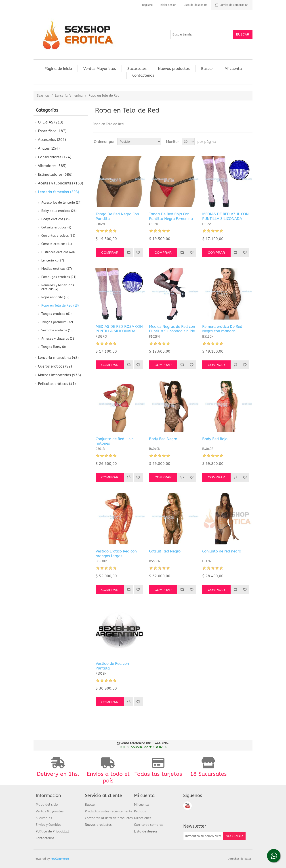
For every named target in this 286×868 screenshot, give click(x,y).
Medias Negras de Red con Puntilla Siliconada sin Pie (172, 329)
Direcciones (143, 818)
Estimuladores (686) (55, 175)
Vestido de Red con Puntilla (112, 666)
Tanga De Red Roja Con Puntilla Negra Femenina (171, 216)
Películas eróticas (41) (57, 384)
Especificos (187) (52, 131)
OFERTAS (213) (51, 122)
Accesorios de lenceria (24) (61, 203)
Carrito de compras (149, 825)
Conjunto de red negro (222, 551)
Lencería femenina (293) (59, 192)
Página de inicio (58, 69)
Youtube (187, 806)
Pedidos (140, 811)
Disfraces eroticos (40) (58, 252)
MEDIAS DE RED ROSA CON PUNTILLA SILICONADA (119, 329)
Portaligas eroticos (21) (59, 277)
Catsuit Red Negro (165, 551)
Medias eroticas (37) (57, 269)
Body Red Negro (163, 439)
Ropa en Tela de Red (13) (60, 306)
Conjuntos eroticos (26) (58, 236)
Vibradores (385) (52, 166)
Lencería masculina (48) (58, 358)
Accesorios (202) (52, 140)
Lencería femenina (69, 96)
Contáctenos (143, 75)
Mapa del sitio (47, 805)
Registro (147, 5)
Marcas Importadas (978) (59, 375)
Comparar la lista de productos (109, 818)
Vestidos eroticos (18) (57, 330)
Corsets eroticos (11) (57, 244)
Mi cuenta (233, 69)
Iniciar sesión (168, 5)
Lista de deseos (146, 831)
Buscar (207, 69)
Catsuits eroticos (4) (56, 227)
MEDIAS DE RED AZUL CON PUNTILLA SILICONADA (225, 216)
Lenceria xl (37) (53, 260)
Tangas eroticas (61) (56, 314)
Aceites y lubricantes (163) (61, 183)
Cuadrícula (241, 142)
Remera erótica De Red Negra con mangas (222, 329)
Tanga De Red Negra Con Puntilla (117, 216)
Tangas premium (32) (57, 322)
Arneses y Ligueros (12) (58, 339)
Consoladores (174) (55, 157)
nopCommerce (60, 859)
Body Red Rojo (215, 439)
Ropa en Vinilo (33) (55, 297)
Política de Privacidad (52, 831)
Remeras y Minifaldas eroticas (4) (58, 287)
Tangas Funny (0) (54, 347)
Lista (249, 142)
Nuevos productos (174, 69)
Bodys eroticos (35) (55, 219)
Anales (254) (49, 148)
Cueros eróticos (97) (55, 366)
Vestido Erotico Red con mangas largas (116, 553)
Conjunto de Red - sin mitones (115, 441)
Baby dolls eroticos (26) (59, 211)
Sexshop (43, 96)
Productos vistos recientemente (109, 811)
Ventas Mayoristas (100, 69)
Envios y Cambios (48, 825)
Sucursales (137, 69)
